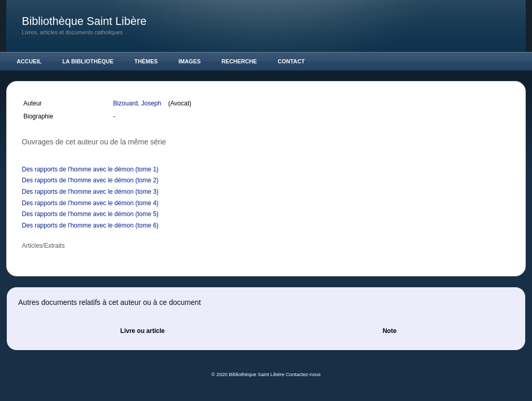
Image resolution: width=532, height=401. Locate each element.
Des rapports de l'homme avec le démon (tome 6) (90, 225)
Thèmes (146, 61)
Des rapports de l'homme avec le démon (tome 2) (90, 180)
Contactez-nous (303, 374)
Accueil (29, 61)
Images (190, 61)
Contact (291, 61)
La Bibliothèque (88, 61)
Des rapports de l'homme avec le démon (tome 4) (90, 203)
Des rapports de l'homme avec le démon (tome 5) (90, 214)
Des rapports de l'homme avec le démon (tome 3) (90, 192)
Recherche (239, 61)
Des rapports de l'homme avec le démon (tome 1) (90, 169)
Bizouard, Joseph (138, 103)
